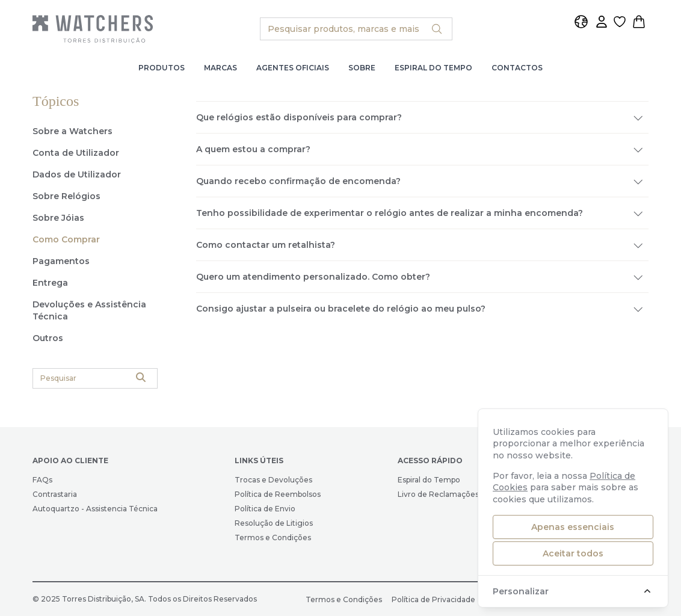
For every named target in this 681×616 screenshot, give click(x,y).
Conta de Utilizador (76, 153)
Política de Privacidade (433, 599)
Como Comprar (66, 239)
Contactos (517, 68)
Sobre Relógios (66, 196)
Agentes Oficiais (293, 68)
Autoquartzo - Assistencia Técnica (95, 509)
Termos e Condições (273, 537)
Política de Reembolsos (278, 494)
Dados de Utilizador (77, 174)
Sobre (362, 68)
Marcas (220, 68)
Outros (48, 338)
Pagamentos (61, 261)
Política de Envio (265, 509)
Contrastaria (55, 494)
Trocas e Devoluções (273, 480)
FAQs (42, 480)
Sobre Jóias (58, 218)
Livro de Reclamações (438, 494)
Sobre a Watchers (72, 131)
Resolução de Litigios (274, 523)
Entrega (50, 283)
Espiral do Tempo (433, 68)
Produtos (162, 68)
